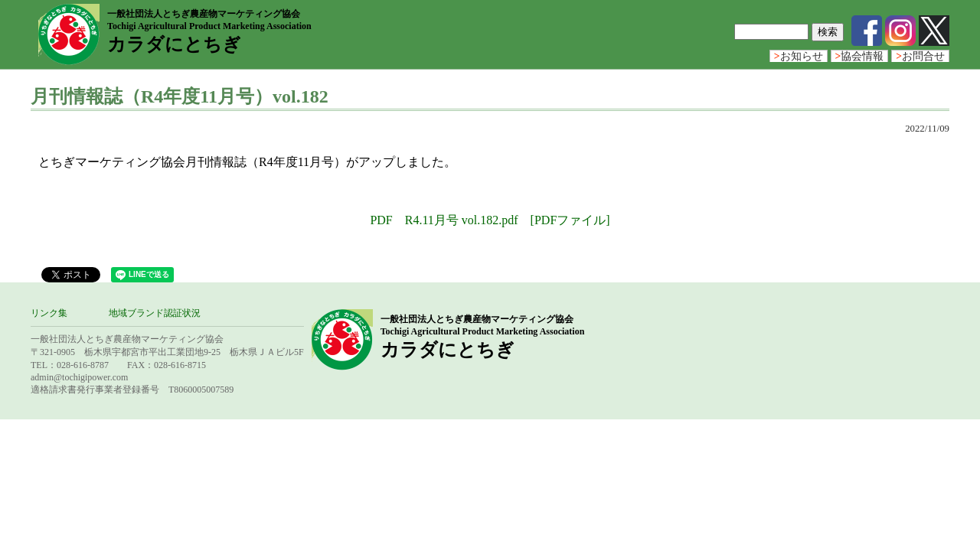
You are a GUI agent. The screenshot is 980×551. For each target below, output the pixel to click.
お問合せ (920, 56)
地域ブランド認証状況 (155, 313)
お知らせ (799, 56)
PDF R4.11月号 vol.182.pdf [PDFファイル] (490, 220)
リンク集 (49, 313)
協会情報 (860, 56)
